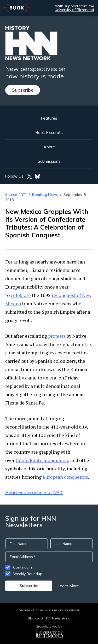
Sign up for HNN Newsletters (49, 618)
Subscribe (23, 90)
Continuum (22, 567)
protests (57, 336)
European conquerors (65, 477)
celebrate (21, 295)
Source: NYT (16, 195)
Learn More (68, 586)
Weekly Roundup (28, 574)
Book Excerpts (49, 132)
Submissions (49, 161)
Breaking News (45, 195)
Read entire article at (34, 492)
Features (49, 118)
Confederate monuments (42, 460)
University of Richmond (74, 10)
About (49, 147)
